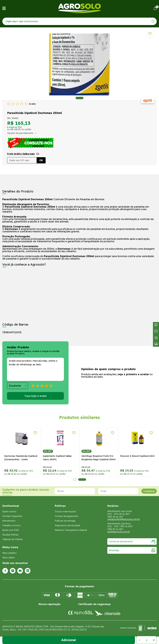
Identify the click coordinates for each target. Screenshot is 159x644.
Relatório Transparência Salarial (71, 530)
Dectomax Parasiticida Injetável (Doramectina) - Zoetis (21, 458)
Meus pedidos (9, 553)
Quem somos (9, 512)
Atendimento (9, 521)
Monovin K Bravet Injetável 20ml (137, 456)
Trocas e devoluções (65, 512)
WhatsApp (132, 550)
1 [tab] (79, 98)
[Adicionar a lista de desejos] (150, 34)
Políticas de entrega (65, 521)
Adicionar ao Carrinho (69, 640)
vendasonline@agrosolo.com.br (124, 519)
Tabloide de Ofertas (12, 539)
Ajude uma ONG (11, 530)
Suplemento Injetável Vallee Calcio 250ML (57, 458)
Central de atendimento (132, 542)
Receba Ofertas (10, 535)
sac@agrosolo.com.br (119, 532)
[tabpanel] (79, 64)
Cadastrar (149, 491)
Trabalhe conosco (11, 525)
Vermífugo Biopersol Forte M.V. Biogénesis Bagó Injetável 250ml (99, 458)
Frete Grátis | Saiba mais (21, 154)
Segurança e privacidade (67, 525)
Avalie (32, 104)
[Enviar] (153, 21)
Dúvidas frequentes (12, 516)
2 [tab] (82, 480)
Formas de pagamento (67, 516)
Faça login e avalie (36, 396)
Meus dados (9, 558)
